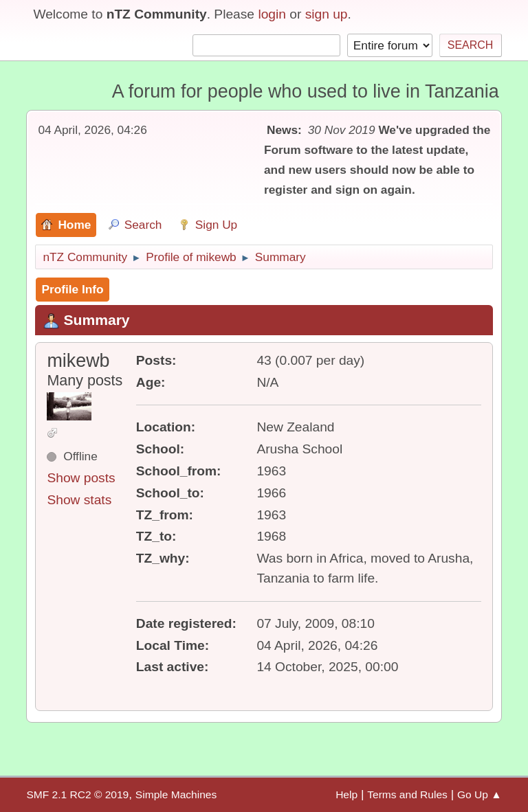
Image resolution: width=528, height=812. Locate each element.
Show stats (79, 500)
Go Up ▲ (480, 794)
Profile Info (72, 289)
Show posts (81, 478)
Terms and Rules (407, 794)
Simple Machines (176, 794)
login (272, 14)
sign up (327, 14)
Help (346, 794)
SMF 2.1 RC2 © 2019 (77, 794)
